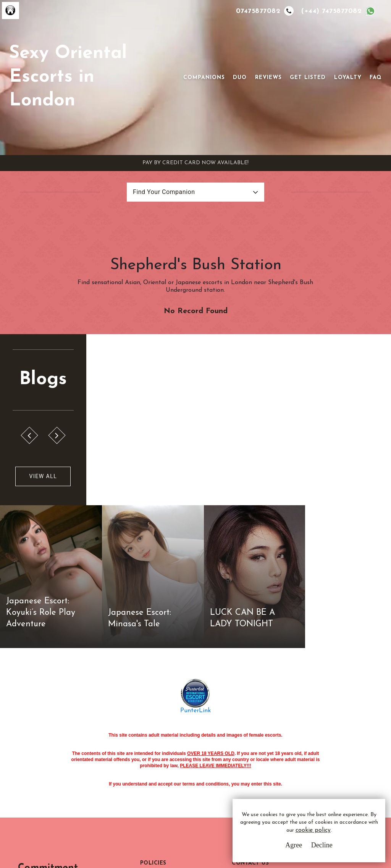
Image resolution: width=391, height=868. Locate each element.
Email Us (256, 735)
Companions (204, 78)
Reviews (268, 78)
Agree (294, 845)
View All (43, 477)
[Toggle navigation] (173, 78)
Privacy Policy (159, 749)
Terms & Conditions (167, 735)
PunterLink (195, 568)
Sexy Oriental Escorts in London (68, 78)
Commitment (56, 725)
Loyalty (348, 78)
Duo (240, 78)
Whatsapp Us (262, 750)
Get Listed (308, 78)
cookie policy (313, 831)
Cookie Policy (159, 763)
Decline (322, 845)
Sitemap (151, 777)
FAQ (376, 78)
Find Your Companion (164, 192)
